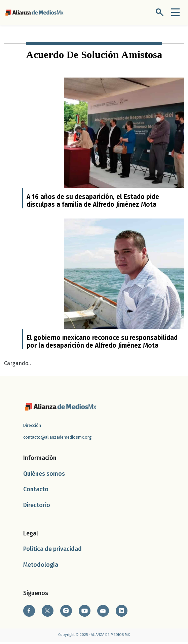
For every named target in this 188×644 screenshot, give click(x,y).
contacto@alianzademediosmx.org (58, 440)
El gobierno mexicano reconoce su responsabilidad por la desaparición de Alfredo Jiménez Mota (102, 344)
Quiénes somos (44, 476)
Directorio (37, 507)
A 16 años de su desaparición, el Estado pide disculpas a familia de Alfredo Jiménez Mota (93, 202)
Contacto (36, 492)
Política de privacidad (52, 551)
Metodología (41, 567)
